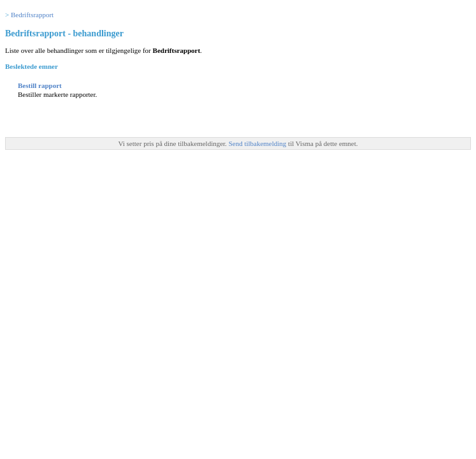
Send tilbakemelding (258, 143)
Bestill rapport (40, 85)
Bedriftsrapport (32, 15)
